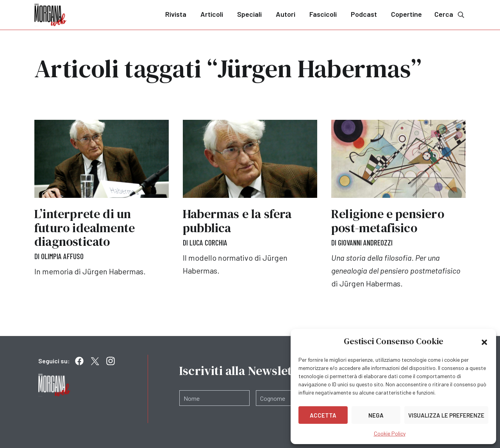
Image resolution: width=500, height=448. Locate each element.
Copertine (406, 14)
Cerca (450, 14)
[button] (484, 341)
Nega (376, 415)
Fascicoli (323, 14)
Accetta (323, 415)
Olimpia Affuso (62, 256)
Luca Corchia (208, 242)
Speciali (249, 14)
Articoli (212, 14)
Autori (286, 14)
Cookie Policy (390, 433)
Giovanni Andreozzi (366, 242)
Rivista (176, 14)
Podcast (364, 14)
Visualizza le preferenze (446, 415)
